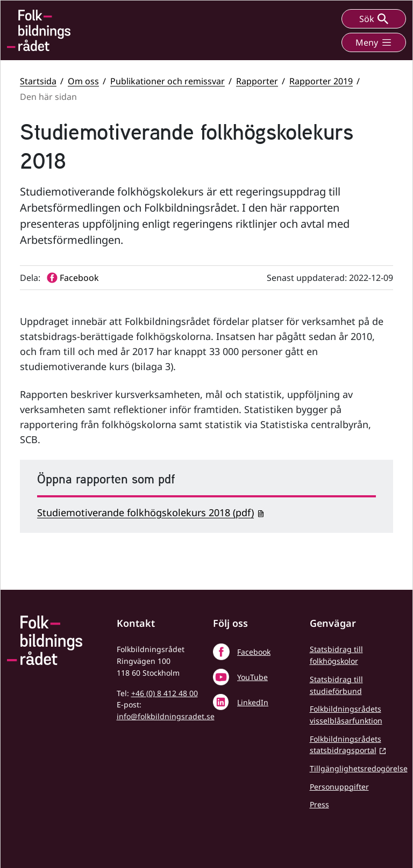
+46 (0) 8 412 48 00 (165, 693)
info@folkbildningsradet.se (166, 716)
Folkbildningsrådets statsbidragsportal (346, 745)
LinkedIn (253, 702)
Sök (374, 19)
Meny (374, 42)
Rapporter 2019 (321, 81)
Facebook (254, 652)
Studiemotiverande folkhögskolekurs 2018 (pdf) (145, 512)
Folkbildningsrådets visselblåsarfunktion (346, 715)
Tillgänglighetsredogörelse (359, 768)
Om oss (83, 81)
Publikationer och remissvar (168, 81)
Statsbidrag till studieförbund (336, 685)
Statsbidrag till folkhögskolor (336, 655)
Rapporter (257, 81)
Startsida (38, 81)
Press (319, 804)
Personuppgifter (339, 787)
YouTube (252, 677)
